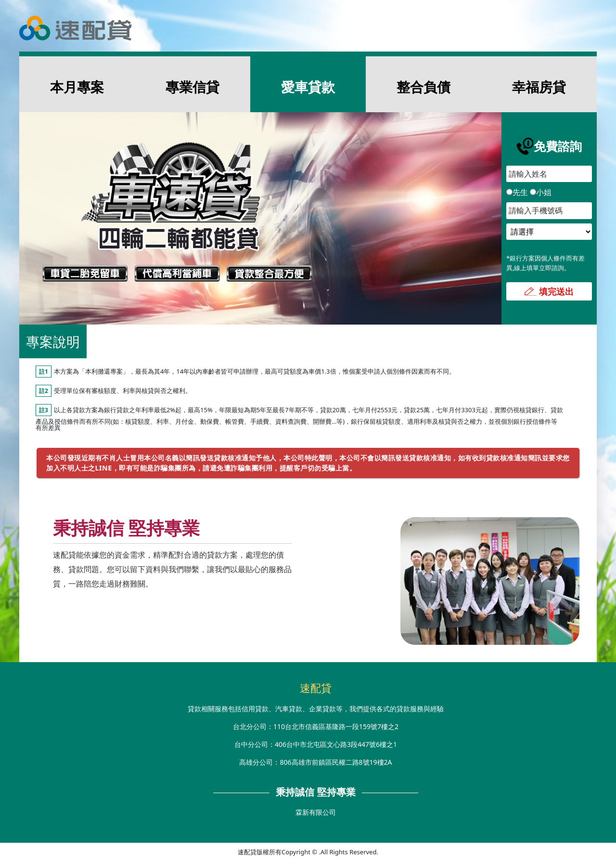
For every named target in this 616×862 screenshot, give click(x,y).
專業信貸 (192, 87)
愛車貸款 (308, 87)
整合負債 (423, 87)
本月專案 (77, 87)
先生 (517, 192)
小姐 (541, 192)
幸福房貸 (539, 87)
